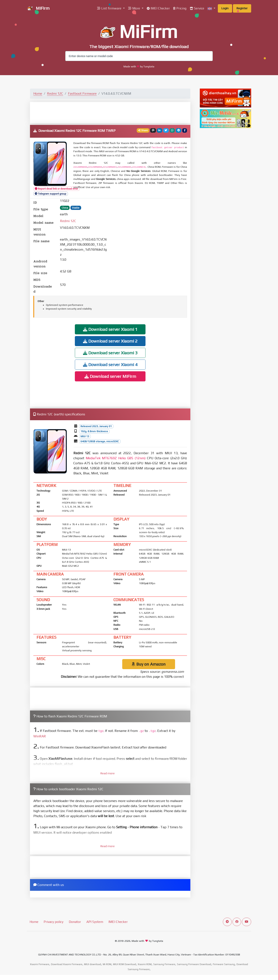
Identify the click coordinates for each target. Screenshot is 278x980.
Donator (75, 922)
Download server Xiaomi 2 (110, 341)
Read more (108, 773)
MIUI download (93, 964)
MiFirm (38, 9)
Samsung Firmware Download (194, 964)
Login (225, 8)
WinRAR (40, 736)
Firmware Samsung (224, 964)
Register (242, 8)
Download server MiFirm (110, 376)
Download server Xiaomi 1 (110, 329)
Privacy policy (53, 922)
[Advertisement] (110, 112)
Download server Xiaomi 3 (110, 353)
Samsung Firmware (164, 964)
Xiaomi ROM (145, 964)
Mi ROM (107, 964)
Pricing (180, 8)
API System (95, 922)
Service (197, 8)
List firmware (110, 8)
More (134, 8)
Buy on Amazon (149, 664)
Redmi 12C (55, 94)
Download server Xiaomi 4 (110, 364)
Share (143, 130)
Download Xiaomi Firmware (67, 964)
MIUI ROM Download (125, 964)
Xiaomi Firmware (40, 964)
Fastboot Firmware (82, 94)
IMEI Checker (158, 8)
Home (38, 94)
